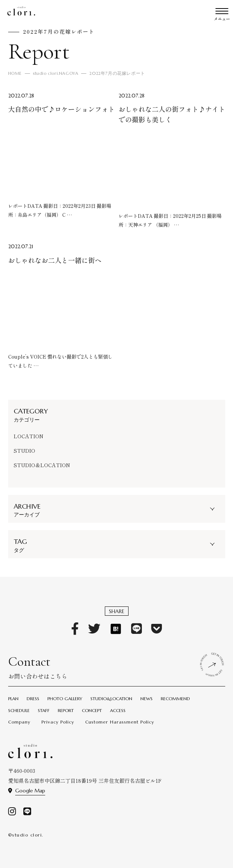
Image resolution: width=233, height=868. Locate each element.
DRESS (33, 699)
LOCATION (29, 436)
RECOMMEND (175, 699)
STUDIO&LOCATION (111, 699)
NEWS (147, 699)
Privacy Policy (58, 722)
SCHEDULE (19, 710)
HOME (15, 73)
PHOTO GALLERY (65, 699)
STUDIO (24, 450)
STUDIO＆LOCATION (42, 465)
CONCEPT (92, 710)
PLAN (13, 699)
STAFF (44, 710)
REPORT (66, 710)
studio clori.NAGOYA (57, 73)
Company (19, 722)
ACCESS (118, 710)
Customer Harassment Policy (120, 722)
